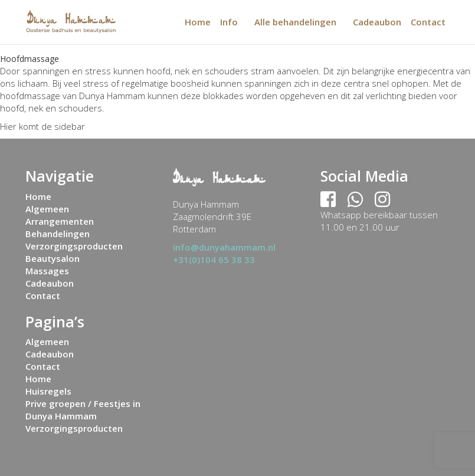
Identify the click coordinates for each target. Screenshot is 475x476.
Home (198, 22)
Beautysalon (53, 258)
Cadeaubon (377, 22)
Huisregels (48, 391)
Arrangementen (60, 221)
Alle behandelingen (295, 22)
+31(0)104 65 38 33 (214, 260)
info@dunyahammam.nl (224, 247)
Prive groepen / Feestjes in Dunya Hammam (83, 410)
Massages (47, 271)
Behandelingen (58, 234)
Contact (428, 22)
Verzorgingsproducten (74, 246)
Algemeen (47, 209)
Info (229, 22)
